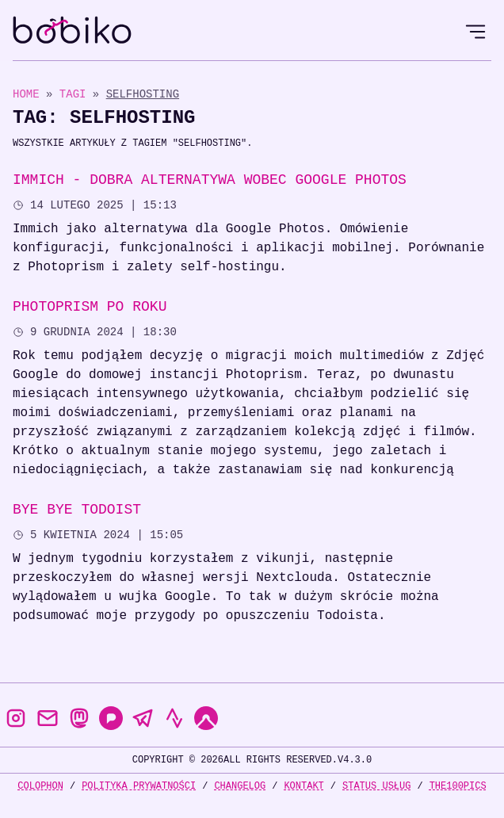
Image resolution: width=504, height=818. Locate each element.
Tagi (76, 94)
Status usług (376, 786)
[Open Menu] (475, 32)
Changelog (240, 786)
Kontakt (304, 786)
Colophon (40, 786)
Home (26, 94)
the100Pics (458, 786)
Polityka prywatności (139, 786)
